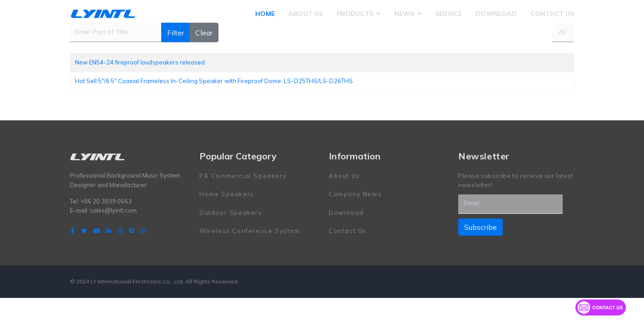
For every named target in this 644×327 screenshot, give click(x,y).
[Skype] (131, 231)
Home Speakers (227, 194)
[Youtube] (97, 231)
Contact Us (552, 14)
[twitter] (84, 231)
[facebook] (73, 231)
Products (355, 14)
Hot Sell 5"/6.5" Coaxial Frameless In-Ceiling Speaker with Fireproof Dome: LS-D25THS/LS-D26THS (214, 81)
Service (448, 14)
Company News (355, 194)
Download (496, 14)
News (404, 14)
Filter (176, 33)
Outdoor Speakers (231, 213)
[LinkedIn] (109, 231)
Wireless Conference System (250, 231)
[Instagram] (120, 231)
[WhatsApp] (143, 231)
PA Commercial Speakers (243, 176)
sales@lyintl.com (113, 210)
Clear (204, 33)
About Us (306, 14)
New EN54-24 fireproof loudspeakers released (140, 62)
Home (265, 14)
